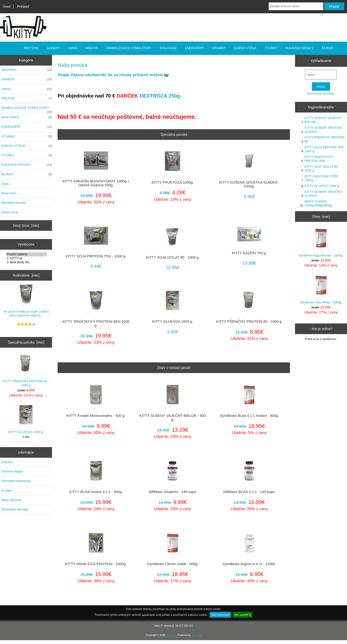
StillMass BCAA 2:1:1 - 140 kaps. (249, 492)
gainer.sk (171, 635)
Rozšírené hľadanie (321, 94)
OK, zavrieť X (243, 615)
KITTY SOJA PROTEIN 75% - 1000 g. (96, 256)
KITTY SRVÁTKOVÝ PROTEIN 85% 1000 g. (96, 323)
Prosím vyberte (27, 254)
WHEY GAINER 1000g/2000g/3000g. (319, 203)
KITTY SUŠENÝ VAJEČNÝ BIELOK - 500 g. (173, 418)
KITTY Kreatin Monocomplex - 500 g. (96, 416)
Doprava (7, 462)
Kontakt (6, 490)
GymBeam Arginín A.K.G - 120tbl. (249, 564)
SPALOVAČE (168, 48)
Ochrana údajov (12, 471)
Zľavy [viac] (321, 217)
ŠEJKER (327, 48)
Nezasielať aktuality (15, 509)
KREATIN (92, 48)
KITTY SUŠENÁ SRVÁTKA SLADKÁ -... (323, 130)
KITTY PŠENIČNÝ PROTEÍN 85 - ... (325, 139)
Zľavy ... (7, 184)
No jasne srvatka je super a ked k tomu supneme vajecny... (26, 301)
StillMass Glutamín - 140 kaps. (173, 492)
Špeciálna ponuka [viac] (26, 342)
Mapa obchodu (11, 500)
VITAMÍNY (219, 48)
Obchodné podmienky (16, 481)
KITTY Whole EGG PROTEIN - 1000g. (96, 564)
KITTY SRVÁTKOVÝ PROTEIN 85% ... (319, 159)
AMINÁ (73, 48)
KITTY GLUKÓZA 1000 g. (26, 419)
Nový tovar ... (10, 193)
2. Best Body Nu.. (27, 262)
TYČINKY (271, 48)
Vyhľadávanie (321, 61)
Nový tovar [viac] (26, 225)
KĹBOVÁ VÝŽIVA (245, 48)
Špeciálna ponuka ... (15, 203)
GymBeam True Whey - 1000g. (321, 290)
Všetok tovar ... (11, 212)
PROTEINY (31, 48)
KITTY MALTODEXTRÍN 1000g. (321, 178)
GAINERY (53, 48)
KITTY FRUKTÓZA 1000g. (173, 182)
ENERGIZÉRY (194, 48)
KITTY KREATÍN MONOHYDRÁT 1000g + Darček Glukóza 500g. (96, 183)
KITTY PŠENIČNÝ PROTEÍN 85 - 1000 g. (26, 371)
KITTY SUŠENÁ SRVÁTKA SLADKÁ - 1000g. (249, 184)
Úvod (7, 7)
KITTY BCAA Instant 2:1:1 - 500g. (96, 492)
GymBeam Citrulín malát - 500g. (173, 564)
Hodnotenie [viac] (26, 275)
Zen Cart (196, 635)
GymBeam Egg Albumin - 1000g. (321, 243)
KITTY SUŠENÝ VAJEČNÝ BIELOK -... (323, 120)
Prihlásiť (23, 7)
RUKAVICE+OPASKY (299, 48)
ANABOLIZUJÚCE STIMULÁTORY (129, 48)
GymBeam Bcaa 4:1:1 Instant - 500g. (249, 416)
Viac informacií (220, 615)
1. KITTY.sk (27, 258)
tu (166, 75)
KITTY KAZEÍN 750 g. (249, 253)
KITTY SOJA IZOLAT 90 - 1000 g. (173, 257)
